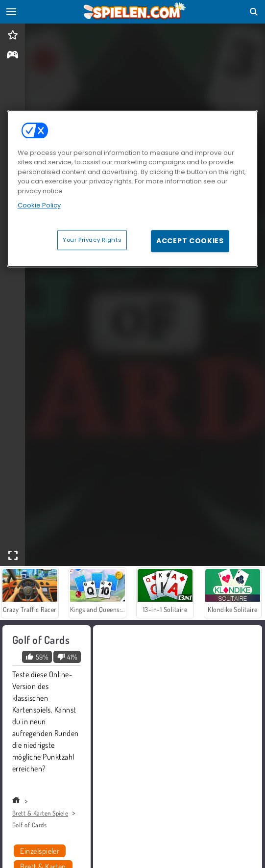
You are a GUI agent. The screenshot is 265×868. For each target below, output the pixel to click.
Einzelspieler (40, 851)
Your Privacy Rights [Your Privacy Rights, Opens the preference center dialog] (92, 240)
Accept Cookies (190, 241)
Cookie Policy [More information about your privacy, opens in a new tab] (39, 205)
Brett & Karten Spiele (40, 813)
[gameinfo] (12, 56)
